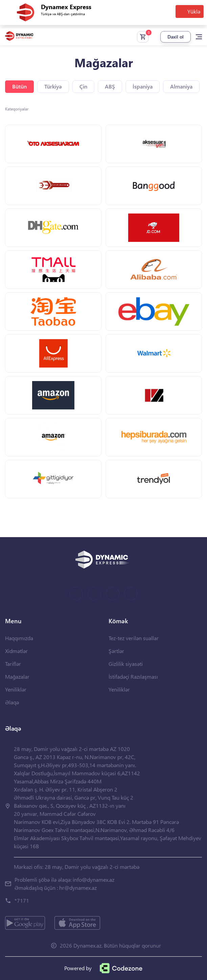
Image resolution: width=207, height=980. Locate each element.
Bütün (19, 86)
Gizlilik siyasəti (126, 664)
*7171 (22, 900)
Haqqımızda (19, 638)
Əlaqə (12, 702)
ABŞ (110, 86)
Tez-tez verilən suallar (134, 638)
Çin (83, 86)
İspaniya (143, 86)
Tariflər (13, 664)
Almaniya (181, 86)
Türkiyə (53, 86)
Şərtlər (116, 651)
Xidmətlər (16, 651)
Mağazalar (17, 676)
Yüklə (194, 11)
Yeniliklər (16, 689)
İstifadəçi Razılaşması (133, 676)
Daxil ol (176, 37)
